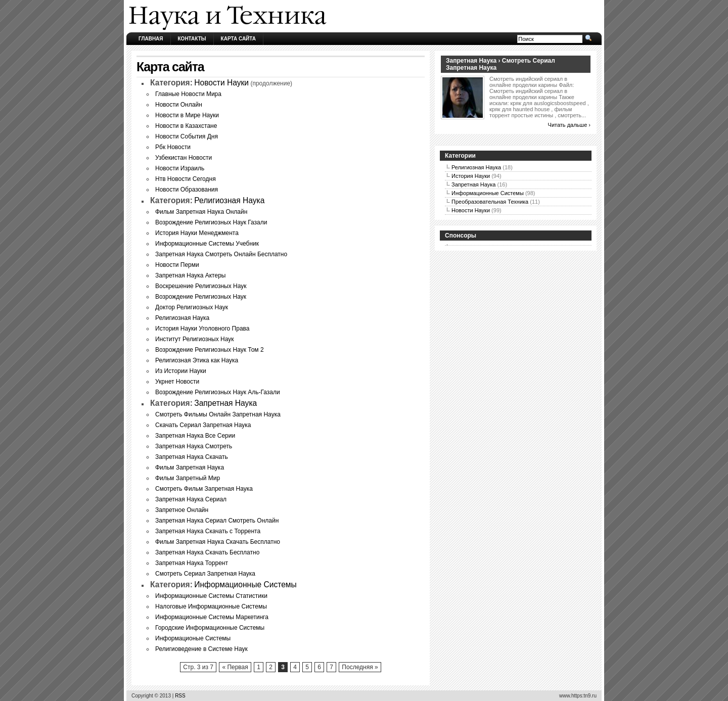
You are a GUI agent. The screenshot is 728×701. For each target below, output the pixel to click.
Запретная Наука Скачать (192, 457)
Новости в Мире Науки (187, 115)
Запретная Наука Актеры (190, 275)
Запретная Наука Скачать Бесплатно (207, 552)
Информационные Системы (245, 585)
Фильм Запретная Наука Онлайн (201, 212)
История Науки (471, 176)
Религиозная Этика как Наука (197, 360)
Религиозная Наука (229, 200)
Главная (151, 39)
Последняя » (360, 667)
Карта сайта (238, 39)
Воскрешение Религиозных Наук (201, 286)
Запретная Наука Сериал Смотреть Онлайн (217, 521)
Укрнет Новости (177, 382)
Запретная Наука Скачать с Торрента (208, 531)
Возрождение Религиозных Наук (201, 297)
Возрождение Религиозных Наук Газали (211, 222)
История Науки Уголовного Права (202, 329)
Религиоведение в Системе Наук (201, 649)
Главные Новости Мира (188, 94)
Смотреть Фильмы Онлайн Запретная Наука (218, 414)
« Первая (235, 667)
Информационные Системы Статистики (211, 596)
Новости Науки (221, 83)
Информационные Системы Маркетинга (212, 617)
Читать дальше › (569, 125)
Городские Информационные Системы (210, 628)
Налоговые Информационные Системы (211, 606)
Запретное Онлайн (182, 510)
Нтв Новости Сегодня (186, 179)
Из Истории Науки (181, 371)
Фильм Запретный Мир (188, 478)
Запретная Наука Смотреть (194, 446)
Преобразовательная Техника (490, 202)
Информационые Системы (193, 638)
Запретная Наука (225, 403)
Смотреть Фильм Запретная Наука (204, 489)
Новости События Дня (187, 136)
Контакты (192, 39)
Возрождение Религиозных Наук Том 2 (210, 350)
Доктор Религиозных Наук (192, 307)
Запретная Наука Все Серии (195, 436)
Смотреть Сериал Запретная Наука (205, 574)
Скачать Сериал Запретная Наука (203, 425)
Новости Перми (177, 265)
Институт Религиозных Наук (195, 339)
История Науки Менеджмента (197, 233)
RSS (180, 696)
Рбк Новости (173, 147)
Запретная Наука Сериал (191, 499)
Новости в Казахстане (186, 126)
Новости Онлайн (179, 105)
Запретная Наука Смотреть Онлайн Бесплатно (221, 254)
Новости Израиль (180, 168)
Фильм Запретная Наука (190, 468)
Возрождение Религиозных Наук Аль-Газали (218, 392)
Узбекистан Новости (184, 158)
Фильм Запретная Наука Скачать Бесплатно (218, 542)
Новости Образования (187, 190)
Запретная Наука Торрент (192, 563)
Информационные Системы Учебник (207, 244)
